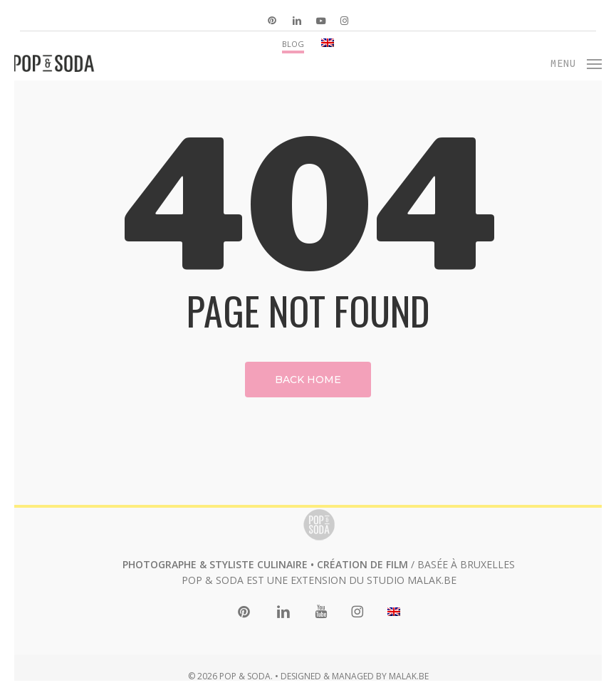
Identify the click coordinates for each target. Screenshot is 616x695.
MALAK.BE (432, 580)
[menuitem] (328, 43)
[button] (576, 62)
